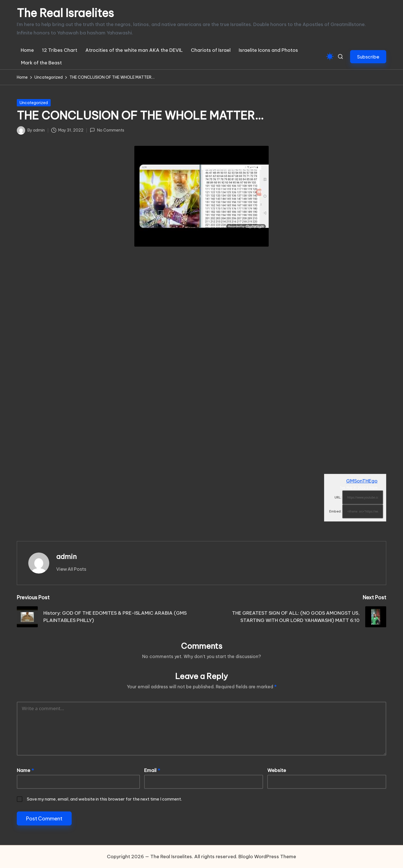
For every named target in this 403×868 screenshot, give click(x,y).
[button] (368, 57)
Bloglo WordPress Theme (267, 857)
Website (277, 770)
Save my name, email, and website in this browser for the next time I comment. (104, 799)
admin (66, 556)
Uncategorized (34, 103)
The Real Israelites (65, 13)
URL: (338, 497)
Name (25, 770)
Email (152, 770)
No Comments (107, 130)
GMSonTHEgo (362, 481)
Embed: (335, 511)
